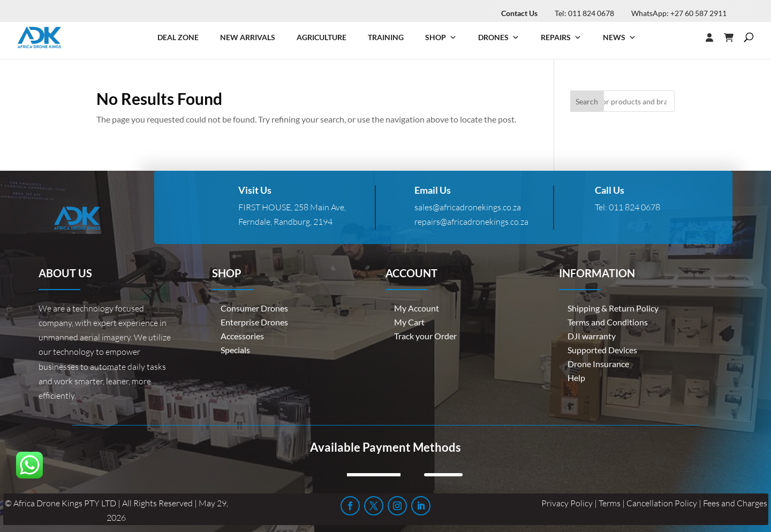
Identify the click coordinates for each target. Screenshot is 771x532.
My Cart (409, 322)
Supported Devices (602, 350)
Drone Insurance (598, 364)
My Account (417, 308)
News (619, 37)
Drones (499, 37)
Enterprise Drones (254, 322)
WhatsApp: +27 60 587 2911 (679, 13)
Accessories (242, 336)
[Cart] (734, 37)
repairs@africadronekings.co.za (471, 222)
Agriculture (322, 37)
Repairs (561, 37)
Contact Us (519, 13)
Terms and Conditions (608, 322)
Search (587, 101)
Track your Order (425, 336)
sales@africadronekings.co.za (468, 207)
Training (386, 37)
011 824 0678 (634, 207)
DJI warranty (592, 336)
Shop (441, 37)
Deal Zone (178, 37)
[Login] (688, 37)
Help (576, 378)
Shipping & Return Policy (613, 308)
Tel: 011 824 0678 (584, 13)
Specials (235, 350)
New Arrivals (248, 37)
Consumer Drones (254, 308)
